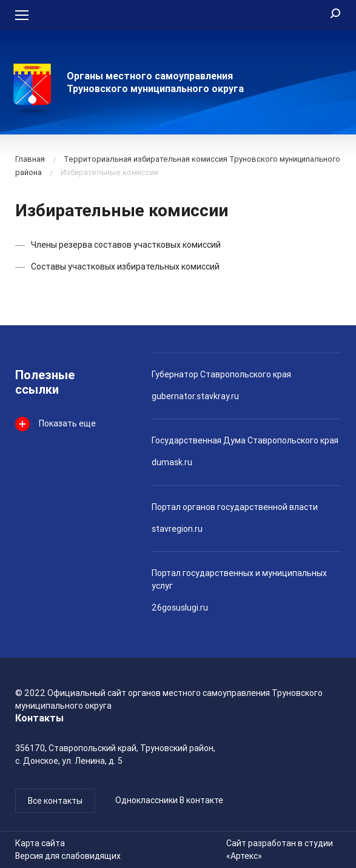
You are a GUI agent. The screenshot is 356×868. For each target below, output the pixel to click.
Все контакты (55, 801)
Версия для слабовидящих (68, 856)
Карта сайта (40, 843)
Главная (30, 159)
